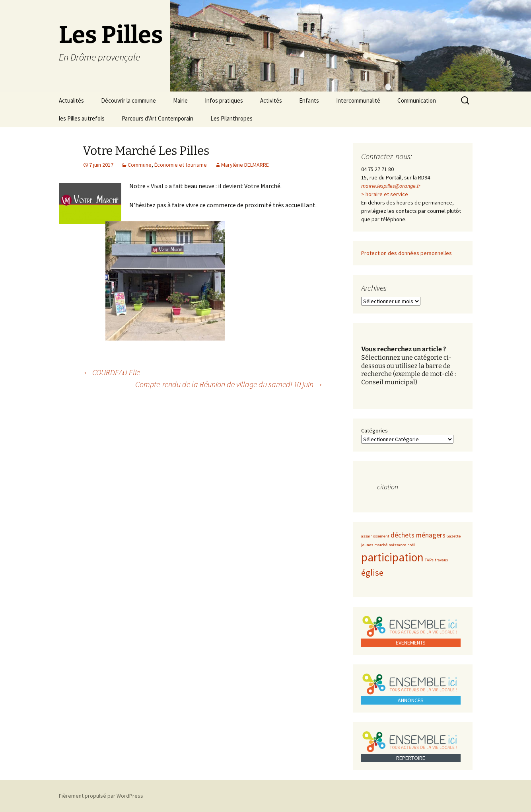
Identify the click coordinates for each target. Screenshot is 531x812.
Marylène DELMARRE (245, 165)
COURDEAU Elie (111, 372)
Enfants (309, 100)
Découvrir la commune (128, 100)
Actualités (71, 100)
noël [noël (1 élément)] (411, 545)
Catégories (374, 430)
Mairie (180, 100)
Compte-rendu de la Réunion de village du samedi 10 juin (229, 384)
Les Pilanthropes (231, 118)
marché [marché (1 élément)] (381, 545)
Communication (417, 100)
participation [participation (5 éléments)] (392, 557)
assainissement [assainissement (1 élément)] (375, 536)
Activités (271, 100)
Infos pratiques (224, 100)
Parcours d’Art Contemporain (158, 118)
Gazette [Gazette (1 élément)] (454, 536)
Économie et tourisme (181, 165)
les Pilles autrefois (82, 118)
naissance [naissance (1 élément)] (397, 545)
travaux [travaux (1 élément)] (442, 560)
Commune (140, 165)
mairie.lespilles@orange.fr (391, 186)
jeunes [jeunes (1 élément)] (367, 545)
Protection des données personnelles (407, 253)
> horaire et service (385, 194)
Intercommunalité (358, 100)
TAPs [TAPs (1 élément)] (429, 560)
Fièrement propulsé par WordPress (101, 796)
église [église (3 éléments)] (372, 572)
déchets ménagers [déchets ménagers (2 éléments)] (418, 535)
